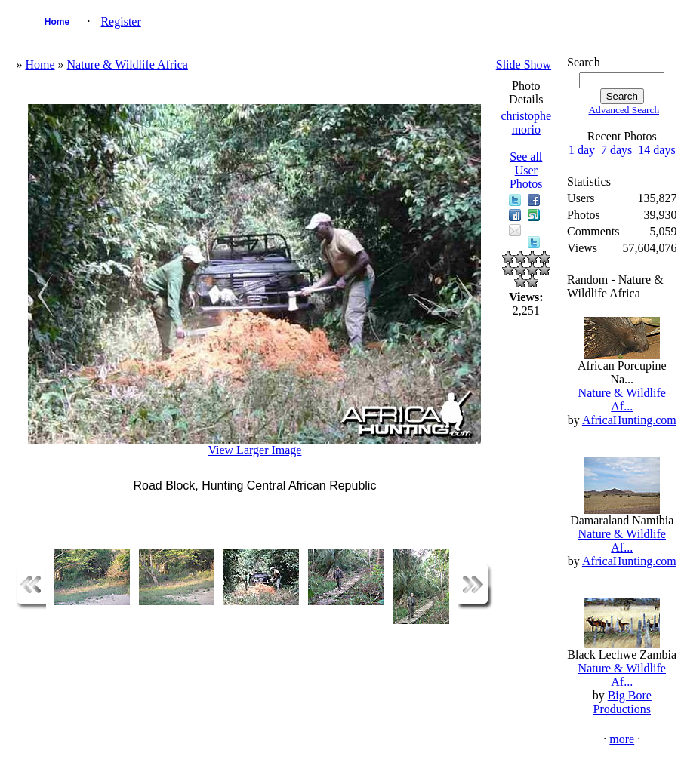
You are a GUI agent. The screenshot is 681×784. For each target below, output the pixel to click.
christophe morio (526, 123)
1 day (582, 150)
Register (120, 22)
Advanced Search (624, 110)
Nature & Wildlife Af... (622, 400)
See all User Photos (526, 170)
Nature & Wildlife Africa (128, 65)
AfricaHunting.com (629, 420)
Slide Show (524, 65)
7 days (616, 150)
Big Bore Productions (622, 702)
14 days (656, 150)
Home (57, 22)
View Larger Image (254, 450)
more (622, 739)
